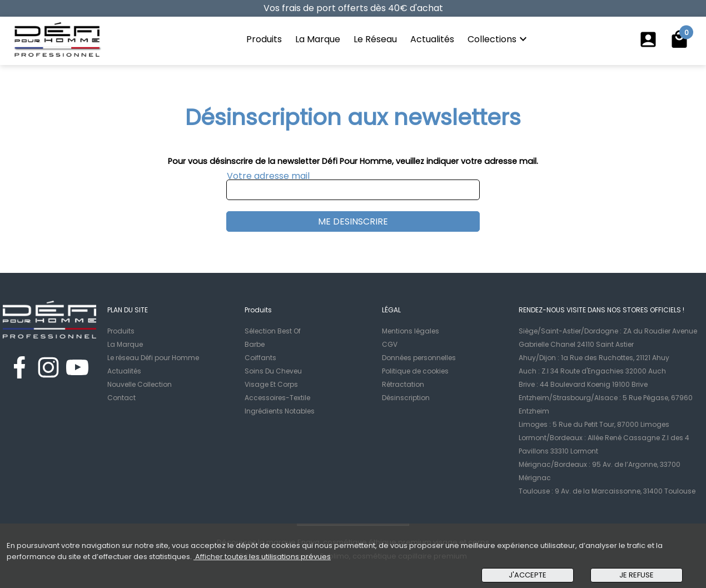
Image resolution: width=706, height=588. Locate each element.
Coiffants (260, 358)
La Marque (318, 39)
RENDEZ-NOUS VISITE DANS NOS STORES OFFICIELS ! (601, 310)
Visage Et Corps (271, 384)
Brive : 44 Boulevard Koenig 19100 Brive (583, 384)
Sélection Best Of (273, 331)
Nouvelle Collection (140, 384)
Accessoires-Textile (277, 398)
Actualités (432, 39)
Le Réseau (375, 39)
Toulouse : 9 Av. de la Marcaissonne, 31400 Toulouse (607, 491)
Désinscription (406, 398)
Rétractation (403, 384)
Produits (264, 39)
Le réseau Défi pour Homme (153, 358)
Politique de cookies (415, 371)
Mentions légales (411, 331)
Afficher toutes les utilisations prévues (262, 557)
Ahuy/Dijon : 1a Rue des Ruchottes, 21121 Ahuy (594, 358)
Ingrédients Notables (280, 411)
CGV (390, 344)
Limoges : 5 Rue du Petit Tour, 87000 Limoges (594, 424)
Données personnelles (419, 358)
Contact (121, 398)
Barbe (255, 344)
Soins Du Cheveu (273, 371)
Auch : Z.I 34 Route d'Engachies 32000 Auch (592, 371)
